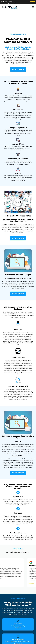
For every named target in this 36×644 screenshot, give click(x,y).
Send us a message (18, 639)
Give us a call (18, 624)
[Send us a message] (18, 636)
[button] (33, 7)
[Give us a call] (18, 621)
